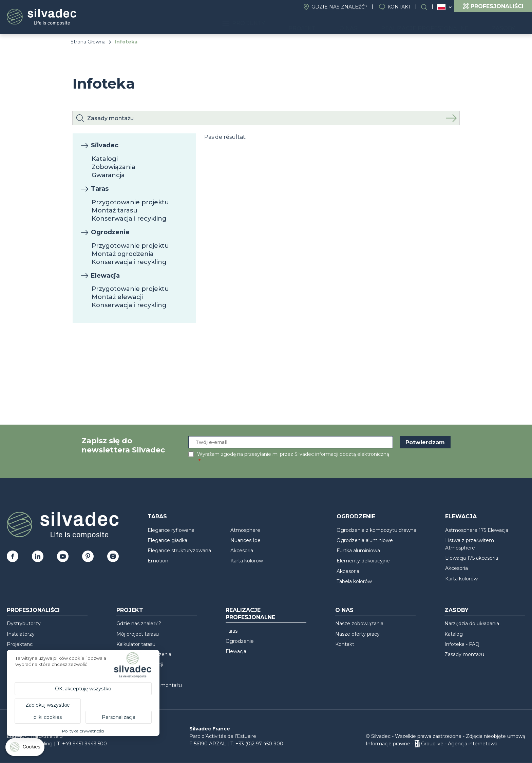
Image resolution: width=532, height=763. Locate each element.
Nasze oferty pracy (357, 634)
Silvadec (105, 145)
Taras (100, 189)
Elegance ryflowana (171, 530)
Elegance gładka (167, 540)
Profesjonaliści (33, 610)
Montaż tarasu (115, 210)
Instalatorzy (21, 634)
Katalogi (105, 159)
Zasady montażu (464, 654)
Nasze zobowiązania (359, 624)
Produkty (289, 24)
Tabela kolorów (354, 581)
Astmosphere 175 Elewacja (477, 530)
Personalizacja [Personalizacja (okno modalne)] (119, 717)
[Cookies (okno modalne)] (25, 749)
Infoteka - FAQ (462, 644)
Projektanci (20, 644)
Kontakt (399, 7)
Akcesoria (242, 551)
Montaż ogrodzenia (123, 254)
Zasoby (508, 24)
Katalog (454, 634)
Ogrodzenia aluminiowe (365, 540)
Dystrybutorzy (24, 624)
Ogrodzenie (110, 232)
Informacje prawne (388, 744)
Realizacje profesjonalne (439, 24)
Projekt (337, 24)
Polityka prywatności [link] (83, 731)
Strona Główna (88, 42)
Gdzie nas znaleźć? (339, 7)
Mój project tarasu (138, 634)
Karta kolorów (247, 561)
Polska (441, 7)
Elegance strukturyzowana (179, 551)
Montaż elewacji (117, 297)
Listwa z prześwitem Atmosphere (470, 544)
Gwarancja (108, 175)
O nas (374, 24)
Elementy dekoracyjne (363, 561)
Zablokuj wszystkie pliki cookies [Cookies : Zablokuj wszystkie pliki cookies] (48, 711)
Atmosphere (245, 530)
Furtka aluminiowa (358, 551)
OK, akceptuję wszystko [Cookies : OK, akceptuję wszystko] (83, 689)
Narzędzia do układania (472, 624)
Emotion (158, 561)
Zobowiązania (113, 167)
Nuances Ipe (245, 540)
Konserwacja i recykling (129, 219)
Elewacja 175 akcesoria (472, 558)
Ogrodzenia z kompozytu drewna (376, 530)
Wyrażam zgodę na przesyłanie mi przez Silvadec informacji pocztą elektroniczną (293, 454)
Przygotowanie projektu (130, 202)
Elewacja (105, 276)
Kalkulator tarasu (136, 644)
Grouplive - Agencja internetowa (459, 744)
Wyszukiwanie (427, 7)
